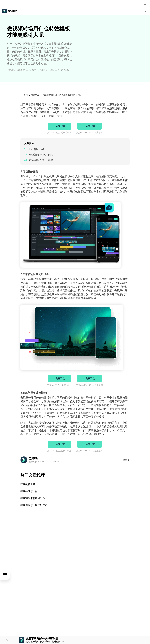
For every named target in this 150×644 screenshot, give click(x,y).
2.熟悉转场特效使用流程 (41, 155)
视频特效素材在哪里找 (33, 498)
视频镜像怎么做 (30, 491)
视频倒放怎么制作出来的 (35, 505)
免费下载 (60, 126)
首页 (26, 95)
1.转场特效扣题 (36, 149)
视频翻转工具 (28, 484)
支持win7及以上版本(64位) (59, 133)
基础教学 (35, 95)
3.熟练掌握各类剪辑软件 (41, 160)
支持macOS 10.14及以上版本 (90, 133)
